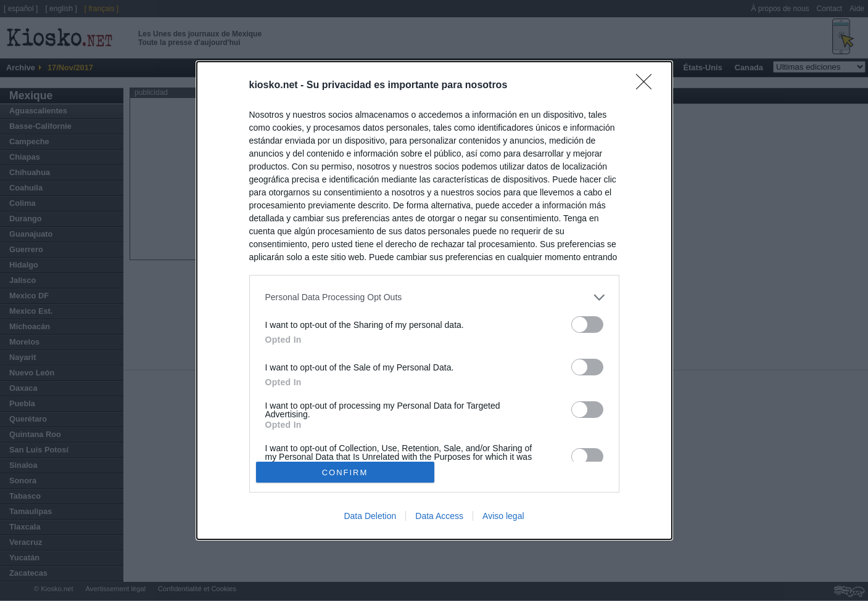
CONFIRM (345, 472)
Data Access (439, 516)
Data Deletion (370, 516)
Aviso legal (503, 516)
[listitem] (434, 297)
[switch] (587, 325)
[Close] (648, 86)
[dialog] (434, 301)
